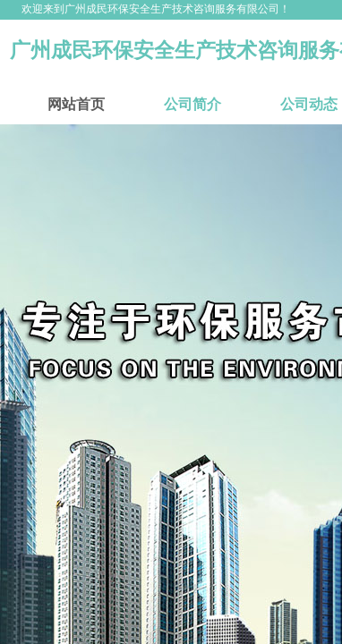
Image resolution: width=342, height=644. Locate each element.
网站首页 (76, 104)
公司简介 (192, 104)
